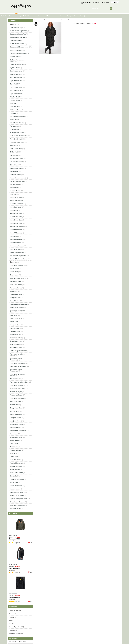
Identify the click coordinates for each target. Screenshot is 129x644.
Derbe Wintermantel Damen (18, 53)
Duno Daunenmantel (16, 74)
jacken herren (20, 526)
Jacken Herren (60, 16)
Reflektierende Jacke (16, 466)
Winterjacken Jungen (16, 395)
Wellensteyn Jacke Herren (18, 265)
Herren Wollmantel (15, 233)
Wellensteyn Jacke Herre (17, 385)
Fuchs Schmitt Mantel (16, 139)
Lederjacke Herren (15, 421)
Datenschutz (13, 614)
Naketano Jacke (15, 440)
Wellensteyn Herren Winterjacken (16, 370)
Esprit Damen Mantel (16, 78)
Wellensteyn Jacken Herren (18, 366)
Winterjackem (14, 405)
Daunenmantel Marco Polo (45, 16)
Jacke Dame (14, 315)
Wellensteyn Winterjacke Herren (17, 355)
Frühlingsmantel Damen (17, 133)
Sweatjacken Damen (16, 348)
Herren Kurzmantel (16, 207)
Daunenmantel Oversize (53, 20)
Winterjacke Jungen (16, 392)
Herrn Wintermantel (16, 249)
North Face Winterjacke (17, 505)
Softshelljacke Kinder (16, 437)
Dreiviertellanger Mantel (17, 65)
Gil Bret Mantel (14, 152)
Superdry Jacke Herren (17, 495)
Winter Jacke (14, 447)
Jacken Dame (14, 322)
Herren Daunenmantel (16, 204)
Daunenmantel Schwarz (17, 44)
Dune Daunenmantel (16, 71)
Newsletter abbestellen (16, 633)
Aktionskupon (13, 630)
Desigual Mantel (15, 57)
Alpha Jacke (13, 453)
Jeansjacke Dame (15, 328)
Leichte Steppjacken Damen (18, 351)
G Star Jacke (14, 482)
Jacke (12, 262)
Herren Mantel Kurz (16, 220)
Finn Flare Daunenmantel (17, 116)
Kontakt (11, 620)
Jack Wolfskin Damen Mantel (19, 259)
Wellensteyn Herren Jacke (18, 363)
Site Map (12, 624)
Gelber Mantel (14, 146)
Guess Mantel (14, 171)
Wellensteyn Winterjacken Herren (18, 375)
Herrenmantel (14, 236)
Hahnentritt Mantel (15, 175)
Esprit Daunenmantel (16, 81)
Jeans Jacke (14, 434)
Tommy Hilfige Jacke (16, 318)
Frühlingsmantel (15, 129)
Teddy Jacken (14, 444)
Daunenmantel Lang (15, 16)
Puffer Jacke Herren (16, 285)
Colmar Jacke (14, 457)
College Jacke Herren (16, 408)
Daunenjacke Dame (85, 16)
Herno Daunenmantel (16, 201)
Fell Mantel (13, 103)
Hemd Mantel (14, 194)
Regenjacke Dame (15, 344)
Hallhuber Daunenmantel (17, 181)
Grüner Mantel (14, 165)
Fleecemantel (14, 126)
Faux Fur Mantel (15, 100)
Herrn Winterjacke (15, 402)
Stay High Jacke (15, 470)
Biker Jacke (13, 476)
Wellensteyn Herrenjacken (18, 398)
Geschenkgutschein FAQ (16, 627)
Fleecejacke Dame (72, 16)
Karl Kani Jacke (15, 411)
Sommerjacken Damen (17, 307)
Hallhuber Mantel (15, 184)
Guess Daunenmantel (16, 168)
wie (31, 543)
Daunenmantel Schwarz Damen (19, 47)
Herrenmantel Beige (16, 239)
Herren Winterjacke (16, 427)
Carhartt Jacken (15, 301)
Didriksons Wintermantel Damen (17, 61)
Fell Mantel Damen (16, 110)
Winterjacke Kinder (16, 450)
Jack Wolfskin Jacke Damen (18, 304)
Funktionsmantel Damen (17, 142)
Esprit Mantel (14, 84)
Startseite (4, 16)
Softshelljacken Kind (16, 338)
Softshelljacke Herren (16, 424)
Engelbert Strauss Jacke (17, 479)
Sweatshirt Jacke (15, 508)
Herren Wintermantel (16, 230)
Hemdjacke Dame (15, 325)
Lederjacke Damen (16, 418)
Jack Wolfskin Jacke (16, 463)
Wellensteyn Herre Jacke (17, 389)
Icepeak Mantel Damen (17, 252)
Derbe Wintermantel (29, 16)
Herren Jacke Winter (16, 486)
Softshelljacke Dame (16, 341)
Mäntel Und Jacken (16, 281)
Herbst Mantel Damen (16, 197)
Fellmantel (13, 113)
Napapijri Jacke (14, 489)
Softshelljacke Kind (16, 335)
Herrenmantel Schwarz (17, 246)
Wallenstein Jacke (15, 379)
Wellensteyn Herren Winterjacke (16, 359)
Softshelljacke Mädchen (17, 502)
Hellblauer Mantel (15, 191)
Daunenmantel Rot (15, 41)
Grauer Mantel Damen (17, 158)
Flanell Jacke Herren (16, 414)
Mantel (43, 20)
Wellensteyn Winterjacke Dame (19, 382)
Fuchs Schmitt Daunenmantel (19, 136)
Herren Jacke (14, 272)
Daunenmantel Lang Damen (18, 31)
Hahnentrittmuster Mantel (17, 178)
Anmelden (96, 3)
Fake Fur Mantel (15, 97)
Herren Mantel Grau (16, 217)
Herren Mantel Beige (16, 214)
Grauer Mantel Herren (16, 162)
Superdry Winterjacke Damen (19, 499)
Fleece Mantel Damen (16, 123)
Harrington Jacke (15, 460)
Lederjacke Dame (15, 331)
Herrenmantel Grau (16, 243)
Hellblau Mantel (15, 188)
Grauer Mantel (14, 155)
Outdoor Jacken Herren (17, 492)
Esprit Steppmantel (16, 90)
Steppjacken (14, 291)
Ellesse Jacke (14, 275)
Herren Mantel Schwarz (17, 227)
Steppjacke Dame (15, 298)
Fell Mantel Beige (15, 107)
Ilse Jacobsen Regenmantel (18, 256)
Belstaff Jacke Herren (16, 473)
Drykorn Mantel (14, 68)
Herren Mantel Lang (16, 223)
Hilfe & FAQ (12, 617)
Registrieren (106, 3)
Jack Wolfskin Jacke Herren (18, 431)
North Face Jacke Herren (17, 278)
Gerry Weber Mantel (16, 149)
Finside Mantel (14, 120)
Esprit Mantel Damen (16, 87)
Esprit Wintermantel (16, 94)
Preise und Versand (15, 611)
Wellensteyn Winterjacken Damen (18, 311)
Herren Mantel (14, 210)
